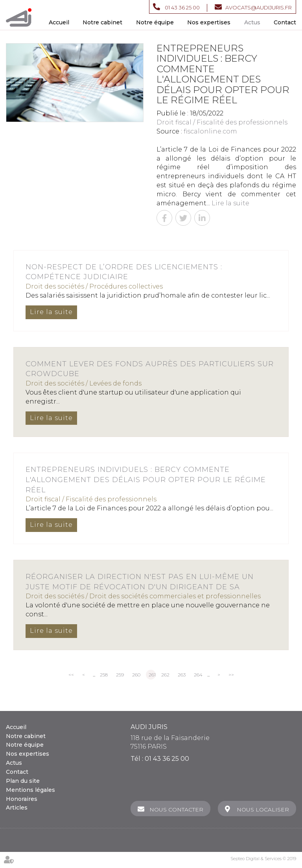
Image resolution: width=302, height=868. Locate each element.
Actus (252, 22)
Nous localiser (263, 810)
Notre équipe (155, 22)
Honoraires (22, 799)
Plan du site (23, 781)
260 (136, 675)
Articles (17, 808)
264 (198, 675)
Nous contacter (176, 810)
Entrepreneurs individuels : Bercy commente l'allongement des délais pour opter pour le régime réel (146, 480)
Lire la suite (230, 203)
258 (104, 675)
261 (152, 675)
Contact (285, 22)
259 (120, 675)
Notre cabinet (102, 22)
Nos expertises (209, 22)
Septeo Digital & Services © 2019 (263, 859)
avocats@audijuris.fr (259, 7)
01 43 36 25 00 (182, 7)
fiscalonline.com (210, 131)
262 (165, 675)
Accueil (59, 22)
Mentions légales (30, 790)
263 (182, 675)
